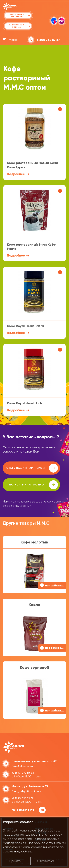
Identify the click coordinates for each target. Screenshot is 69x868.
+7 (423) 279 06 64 (23, 773)
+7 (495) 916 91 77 (22, 798)
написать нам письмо (33, 485)
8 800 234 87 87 (48, 40)
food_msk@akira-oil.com (26, 791)
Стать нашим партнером (32, 468)
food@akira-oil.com (23, 766)
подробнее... (24, 851)
